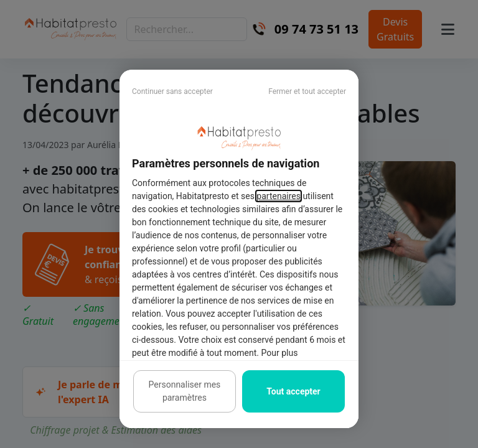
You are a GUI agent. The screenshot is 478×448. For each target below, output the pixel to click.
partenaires (279, 196)
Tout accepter (293, 391)
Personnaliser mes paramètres (185, 391)
